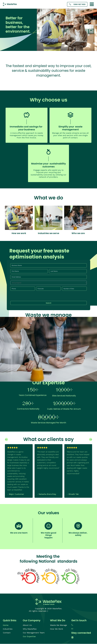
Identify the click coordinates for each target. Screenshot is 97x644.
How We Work (57, 629)
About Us (27, 625)
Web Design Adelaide (58, 611)
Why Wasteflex (30, 629)
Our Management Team (34, 633)
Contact (7, 633)
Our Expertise (29, 636)
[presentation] (24, 296)
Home (6, 625)
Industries (8, 629)
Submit (49, 303)
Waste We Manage (58, 625)
